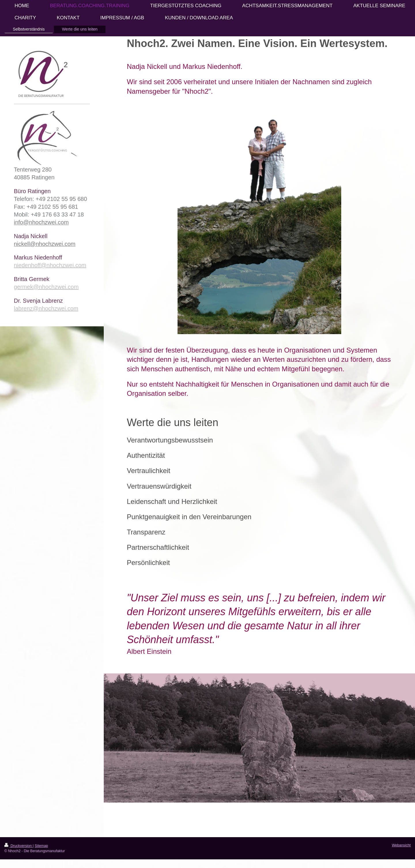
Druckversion (18, 846)
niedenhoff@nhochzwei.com (50, 265)
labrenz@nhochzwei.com (46, 308)
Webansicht (401, 845)
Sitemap (41, 846)
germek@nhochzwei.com (46, 287)
